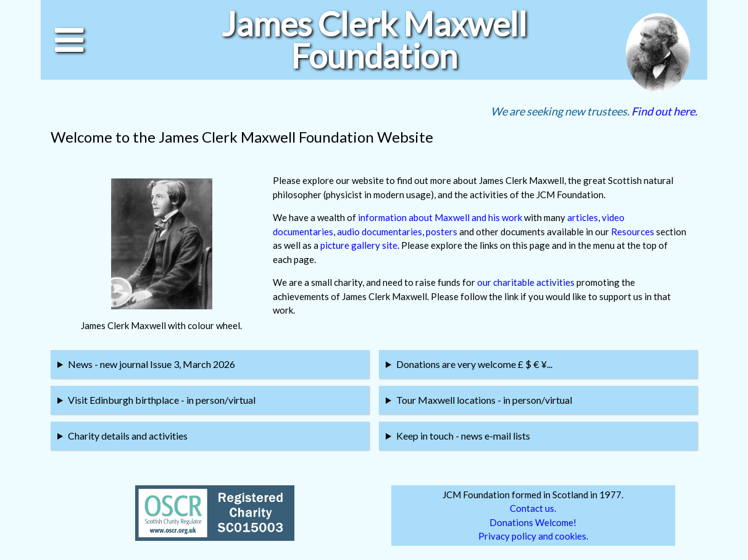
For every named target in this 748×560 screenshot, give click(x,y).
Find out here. (664, 111)
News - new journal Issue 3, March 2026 (152, 364)
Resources (633, 232)
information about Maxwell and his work (440, 217)
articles (583, 217)
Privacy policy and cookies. (533, 536)
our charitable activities (526, 282)
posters (442, 232)
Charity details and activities (128, 436)
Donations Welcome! (533, 522)
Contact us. (533, 508)
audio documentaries (380, 232)
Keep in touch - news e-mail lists (463, 436)
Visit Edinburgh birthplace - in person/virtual (162, 400)
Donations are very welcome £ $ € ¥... (474, 364)
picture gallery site (359, 245)
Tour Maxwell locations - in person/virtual (484, 400)
